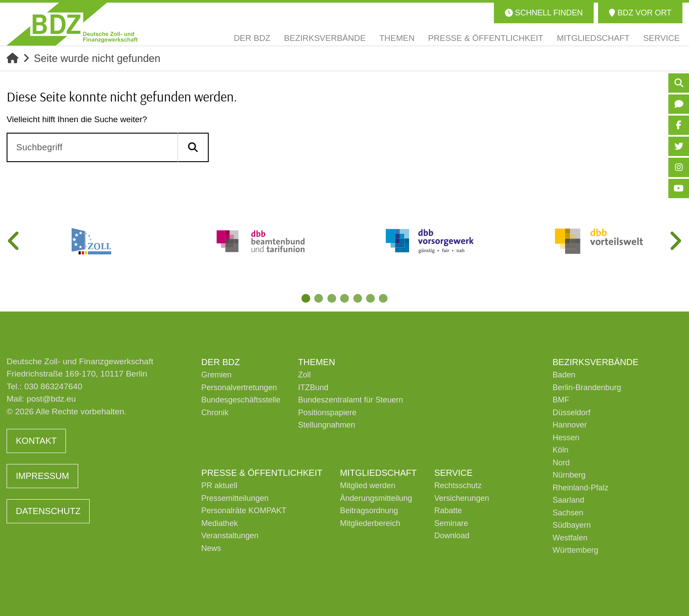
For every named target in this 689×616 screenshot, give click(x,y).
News (211, 548)
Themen (316, 362)
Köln (560, 450)
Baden (564, 375)
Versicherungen (462, 498)
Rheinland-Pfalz (580, 488)
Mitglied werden (368, 486)
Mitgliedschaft (378, 473)
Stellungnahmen (326, 425)
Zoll (304, 375)
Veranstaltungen (230, 536)
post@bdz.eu (51, 399)
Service (453, 473)
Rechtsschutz (458, 486)
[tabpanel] (91, 241)
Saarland (568, 500)
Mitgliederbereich (370, 523)
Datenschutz (48, 511)
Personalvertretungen (239, 388)
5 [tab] (358, 298)
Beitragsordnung (369, 511)
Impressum (42, 476)
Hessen (566, 438)
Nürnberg (569, 475)
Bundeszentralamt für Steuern (350, 400)
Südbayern (571, 525)
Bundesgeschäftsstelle (241, 400)
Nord (561, 463)
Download (452, 536)
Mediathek (219, 523)
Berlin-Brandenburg (587, 388)
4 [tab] (344, 298)
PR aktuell (219, 486)
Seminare (451, 523)
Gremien (216, 375)
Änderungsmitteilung (376, 498)
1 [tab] (305, 298)
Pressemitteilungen (235, 498)
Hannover (569, 425)
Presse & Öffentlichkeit (262, 473)
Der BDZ (221, 362)
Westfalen (570, 538)
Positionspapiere (327, 413)
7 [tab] (384, 298)
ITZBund (313, 388)
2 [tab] (318, 298)
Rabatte (448, 511)
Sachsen (568, 513)
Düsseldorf (571, 413)
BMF (561, 400)
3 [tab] (331, 298)
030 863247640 (53, 386)
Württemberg (575, 551)
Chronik (215, 413)
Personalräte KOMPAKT (244, 511)
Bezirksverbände (595, 362)
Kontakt (36, 441)
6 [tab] (371, 298)
